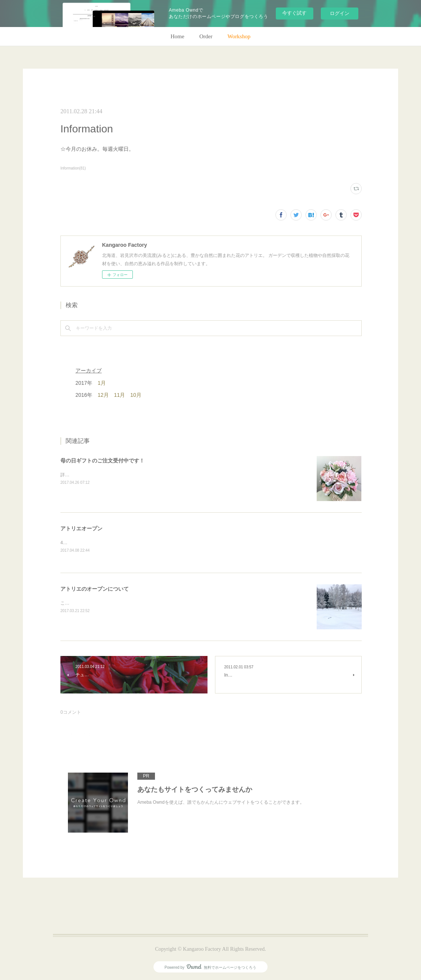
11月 (120, 395)
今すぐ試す (294, 13)
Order (206, 36)
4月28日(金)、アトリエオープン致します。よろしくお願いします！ (129, 543)
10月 (136, 395)
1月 (102, 383)
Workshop (239, 36)
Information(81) (73, 168)
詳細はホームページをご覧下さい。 (96, 475)
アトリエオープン (81, 528)
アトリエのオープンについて (95, 589)
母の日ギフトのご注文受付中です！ (102, 461)
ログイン (340, 13)
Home (178, 36)
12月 (103, 395)
